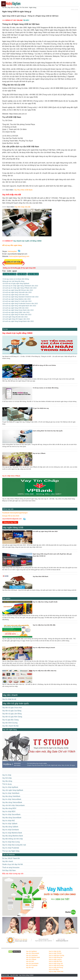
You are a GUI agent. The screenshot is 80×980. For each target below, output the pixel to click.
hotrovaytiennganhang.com (19, 256)
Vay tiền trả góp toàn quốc (16, 703)
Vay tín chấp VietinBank (11, 793)
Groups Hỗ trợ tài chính (11, 516)
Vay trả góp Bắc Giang (10, 720)
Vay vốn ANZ (30, 961)
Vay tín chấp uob (33, 274)
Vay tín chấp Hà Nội (55, 951)
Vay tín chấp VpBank (10, 823)
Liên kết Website (9, 854)
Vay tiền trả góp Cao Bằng (12, 710)
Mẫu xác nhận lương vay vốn (13, 873)
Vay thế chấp (14, 975)
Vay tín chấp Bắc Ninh (55, 961)
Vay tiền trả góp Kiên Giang (12, 716)
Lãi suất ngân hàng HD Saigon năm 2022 (16, 319)
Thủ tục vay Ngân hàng (11, 851)
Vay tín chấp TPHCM (55, 953)
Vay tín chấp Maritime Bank (12, 832)
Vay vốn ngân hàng (10, 729)
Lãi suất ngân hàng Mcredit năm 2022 (15, 317)
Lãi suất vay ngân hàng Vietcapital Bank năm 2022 (19, 306)
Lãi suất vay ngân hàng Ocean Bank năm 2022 (18, 310)
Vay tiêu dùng (7, 781)
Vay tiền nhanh (10, 695)
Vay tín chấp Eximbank (11, 829)
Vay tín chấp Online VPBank (11, 476)
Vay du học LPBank (39, 453)
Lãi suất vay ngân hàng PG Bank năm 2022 (17, 314)
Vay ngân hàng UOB (13, 527)
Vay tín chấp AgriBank (10, 787)
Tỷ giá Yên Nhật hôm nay (41, 408)
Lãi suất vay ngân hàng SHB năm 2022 (16, 308)
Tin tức (5, 329)
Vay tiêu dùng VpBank (10, 826)
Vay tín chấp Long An (55, 959)
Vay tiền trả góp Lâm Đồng (12, 713)
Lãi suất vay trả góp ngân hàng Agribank (16, 283)
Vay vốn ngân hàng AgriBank (13, 790)
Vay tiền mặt (30, 967)
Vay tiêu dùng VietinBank (11, 796)
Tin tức (5, 7)
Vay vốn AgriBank (31, 951)
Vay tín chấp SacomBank (11, 814)
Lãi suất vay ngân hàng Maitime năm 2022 (17, 299)
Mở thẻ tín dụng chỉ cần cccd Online (44, 365)
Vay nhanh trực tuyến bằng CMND (17, 333)
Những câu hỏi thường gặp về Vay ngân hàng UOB (19, 268)
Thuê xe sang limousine (11, 867)
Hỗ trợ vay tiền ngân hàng (12, 245)
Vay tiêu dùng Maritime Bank (13, 836)
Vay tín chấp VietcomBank (12, 799)
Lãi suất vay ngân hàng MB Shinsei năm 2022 (18, 290)
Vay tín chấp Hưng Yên (56, 963)
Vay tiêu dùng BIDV (9, 808)
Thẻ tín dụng (7, 784)
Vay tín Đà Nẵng (54, 969)
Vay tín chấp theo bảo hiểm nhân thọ (45, 670)
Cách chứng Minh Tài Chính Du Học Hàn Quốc (48, 431)
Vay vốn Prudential (32, 965)
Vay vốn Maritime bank (33, 957)
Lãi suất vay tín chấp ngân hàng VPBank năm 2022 (20, 288)
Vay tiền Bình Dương (10, 723)
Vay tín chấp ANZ (9, 820)
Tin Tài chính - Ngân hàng (28, 7)
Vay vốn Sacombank (32, 963)
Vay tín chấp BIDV (9, 811)
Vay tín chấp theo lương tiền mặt (14, 845)
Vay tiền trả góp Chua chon (12, 707)
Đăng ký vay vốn (8, 978)
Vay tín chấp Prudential (11, 848)
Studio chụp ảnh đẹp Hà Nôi (13, 864)
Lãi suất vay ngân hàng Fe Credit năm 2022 (17, 301)
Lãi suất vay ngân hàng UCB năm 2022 (16, 295)
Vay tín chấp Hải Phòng (56, 967)
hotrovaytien (12, 251)
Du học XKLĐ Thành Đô (11, 858)
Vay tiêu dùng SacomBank (12, 817)
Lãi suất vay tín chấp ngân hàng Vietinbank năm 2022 (20, 286)
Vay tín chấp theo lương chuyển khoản (45, 602)
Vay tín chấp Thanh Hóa (56, 971)
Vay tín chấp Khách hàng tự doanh (44, 647)
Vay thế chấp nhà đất (22, 207)
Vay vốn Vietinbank (32, 955)
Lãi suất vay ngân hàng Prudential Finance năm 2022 (20, 303)
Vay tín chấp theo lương (11, 842)
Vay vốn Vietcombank (33, 953)
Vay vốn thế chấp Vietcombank (13, 805)
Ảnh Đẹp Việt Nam (9, 870)
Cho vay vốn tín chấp (10, 274)
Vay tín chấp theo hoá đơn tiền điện (44, 625)
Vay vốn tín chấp (13, 7)
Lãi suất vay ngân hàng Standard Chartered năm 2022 (21, 297)
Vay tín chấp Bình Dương (56, 955)
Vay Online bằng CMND (26, 975)
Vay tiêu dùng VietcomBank (12, 802)
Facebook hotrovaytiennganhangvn (15, 513)
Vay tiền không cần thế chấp (13, 839)
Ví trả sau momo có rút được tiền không (16, 279)
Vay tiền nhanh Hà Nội (10, 726)
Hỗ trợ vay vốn (8, 509)
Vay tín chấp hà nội (9, 699)
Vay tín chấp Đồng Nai (56, 957)
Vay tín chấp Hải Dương (56, 965)
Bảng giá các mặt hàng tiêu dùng (13, 281)
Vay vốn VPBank (31, 959)
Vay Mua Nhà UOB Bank (23, 190)
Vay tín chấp (6, 975)
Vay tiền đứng (22, 274)
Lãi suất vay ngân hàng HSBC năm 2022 (16, 312)
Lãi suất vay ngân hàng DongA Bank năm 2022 (18, 321)
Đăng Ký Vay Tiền (10, 522)
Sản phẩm (7, 598)
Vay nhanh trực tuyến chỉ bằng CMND (27, 241)
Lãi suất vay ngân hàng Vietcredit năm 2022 (17, 292)
